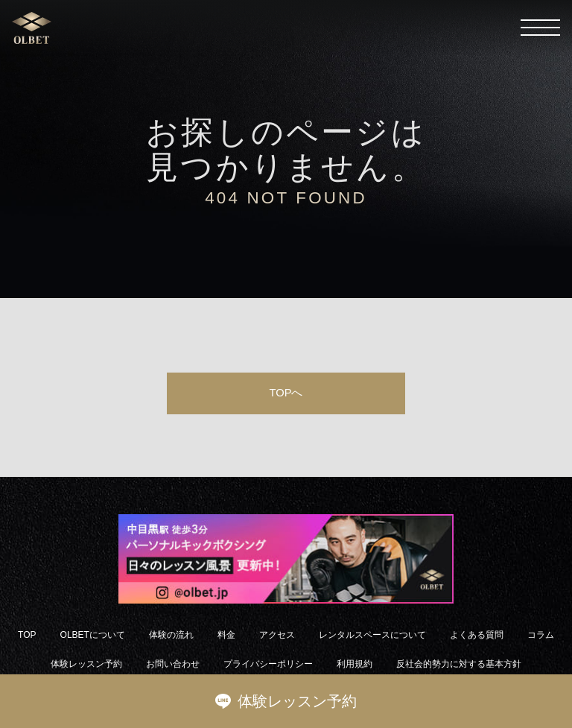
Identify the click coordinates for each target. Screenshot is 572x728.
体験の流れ (171, 635)
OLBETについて (93, 635)
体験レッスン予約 (286, 701)
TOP (27, 635)
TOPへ (286, 393)
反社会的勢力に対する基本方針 (459, 664)
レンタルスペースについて (372, 635)
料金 (226, 635)
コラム (541, 635)
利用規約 (355, 664)
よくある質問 (477, 635)
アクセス (277, 635)
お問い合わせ (173, 664)
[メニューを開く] (540, 28)
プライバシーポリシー (268, 664)
